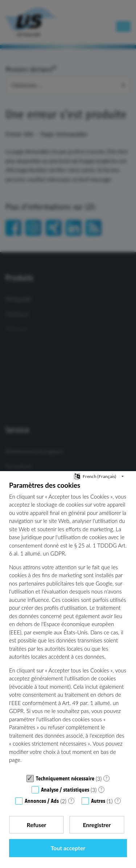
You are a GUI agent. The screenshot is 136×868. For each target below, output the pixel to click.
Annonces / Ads (42, 801)
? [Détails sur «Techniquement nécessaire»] (106, 778)
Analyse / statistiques (65, 790)
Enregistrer (97, 825)
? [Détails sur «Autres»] (118, 800)
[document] (68, 626)
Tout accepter (68, 848)
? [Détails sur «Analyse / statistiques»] (101, 789)
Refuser (37, 825)
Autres (98, 801)
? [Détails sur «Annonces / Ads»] (71, 800)
